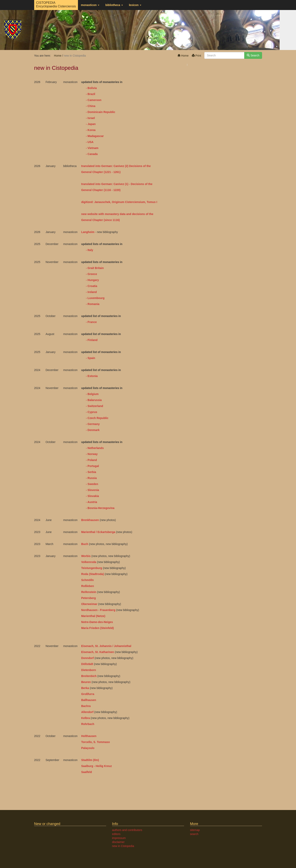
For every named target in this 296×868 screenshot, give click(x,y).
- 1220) (116, 190)
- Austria (92, 502)
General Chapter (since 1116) (100, 220)
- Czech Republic (97, 418)
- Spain (91, 358)
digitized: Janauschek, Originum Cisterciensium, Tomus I (119, 202)
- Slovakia (92, 496)
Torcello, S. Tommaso (95, 742)
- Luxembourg (95, 298)
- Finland (91, 340)
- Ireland (91, 292)
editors (116, 834)
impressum (119, 838)
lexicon (135, 5)
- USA (89, 142)
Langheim (88, 232)
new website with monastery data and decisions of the (117, 214)
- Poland (91, 460)
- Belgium (92, 394)
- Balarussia (94, 400)
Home (183, 56)
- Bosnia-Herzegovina (100, 508)
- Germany (93, 424)
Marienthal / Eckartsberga (98, 532)
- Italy (89, 250)
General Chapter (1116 (96, 190)
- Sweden (92, 484)
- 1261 (115, 172)
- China (91, 106)
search (194, 834)
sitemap (195, 830)
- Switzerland (95, 406)
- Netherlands (95, 448)
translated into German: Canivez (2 (104, 166)
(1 (126, 184)
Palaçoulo (88, 748)
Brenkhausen (90, 520)
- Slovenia (92, 490)
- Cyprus (92, 412)
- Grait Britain (94, 268)
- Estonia (92, 376)
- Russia (91, 478)
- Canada (92, 154)
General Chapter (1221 (96, 172)
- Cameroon (94, 100)
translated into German (96, 184)
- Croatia (92, 286)
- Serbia (91, 472)
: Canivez (118, 184)
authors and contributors (127, 830)
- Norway (92, 454)
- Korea (91, 130)
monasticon (90, 5)
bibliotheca (114, 5)
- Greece (92, 274)
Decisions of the (140, 166)
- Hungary (92, 280)
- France (91, 322)
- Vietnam (92, 148)
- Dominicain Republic (100, 112)
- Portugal (92, 466)
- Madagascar (95, 136)
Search (253, 55)
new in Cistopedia (123, 846)
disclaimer (118, 842)
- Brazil (91, 94)
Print (197, 56)
